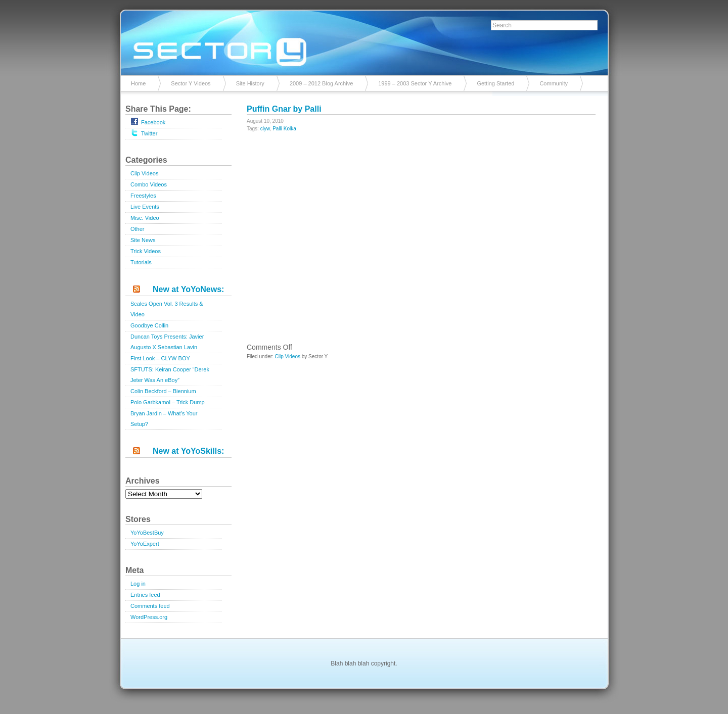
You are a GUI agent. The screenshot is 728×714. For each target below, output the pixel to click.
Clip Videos (144, 173)
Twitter (144, 132)
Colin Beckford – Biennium (163, 391)
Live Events (145, 207)
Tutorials (141, 262)
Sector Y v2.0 (364, 40)
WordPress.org (149, 617)
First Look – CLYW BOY (160, 358)
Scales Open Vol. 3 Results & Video (167, 309)
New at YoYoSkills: (188, 451)
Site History (250, 83)
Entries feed (145, 595)
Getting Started (495, 83)
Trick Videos (146, 251)
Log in (138, 584)
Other (138, 229)
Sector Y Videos (191, 83)
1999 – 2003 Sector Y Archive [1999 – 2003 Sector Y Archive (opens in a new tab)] (415, 83)
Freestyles (143, 196)
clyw (265, 129)
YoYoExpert (145, 544)
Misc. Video (145, 218)
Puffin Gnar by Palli (284, 109)
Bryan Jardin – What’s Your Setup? (164, 419)
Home (138, 83)
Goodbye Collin (149, 325)
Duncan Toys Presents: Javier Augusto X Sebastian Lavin (167, 342)
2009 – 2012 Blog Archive (321, 83)
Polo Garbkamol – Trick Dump (168, 402)
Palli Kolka (284, 129)
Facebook (148, 121)
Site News (143, 240)
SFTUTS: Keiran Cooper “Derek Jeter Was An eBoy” (170, 375)
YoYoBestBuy (147, 533)
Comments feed (150, 606)
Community (554, 83)
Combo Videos (149, 184)
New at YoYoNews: (188, 289)
